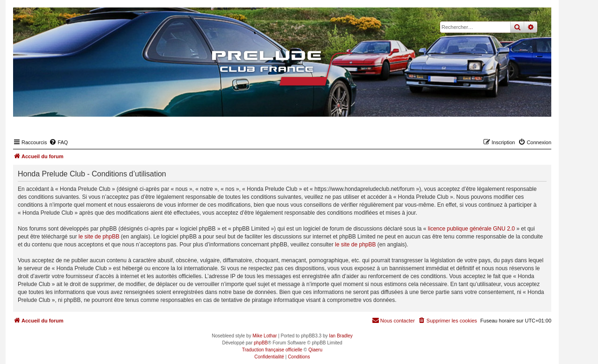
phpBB (261, 343)
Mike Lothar (264, 336)
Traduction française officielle (272, 350)
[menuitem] (58, 142)
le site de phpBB (99, 237)
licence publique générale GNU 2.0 (471, 229)
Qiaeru (315, 350)
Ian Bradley (341, 336)
